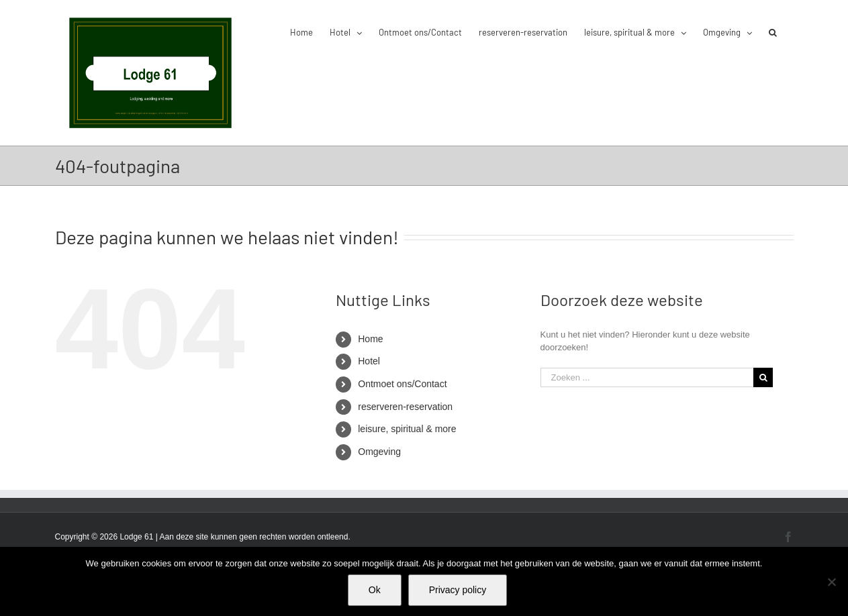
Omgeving (379, 452)
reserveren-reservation (405, 407)
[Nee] (831, 582)
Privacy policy (458, 590)
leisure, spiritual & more (407, 429)
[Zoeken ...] (647, 377)
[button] (773, 32)
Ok (375, 590)
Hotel (369, 361)
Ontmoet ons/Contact (402, 384)
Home (370, 339)
